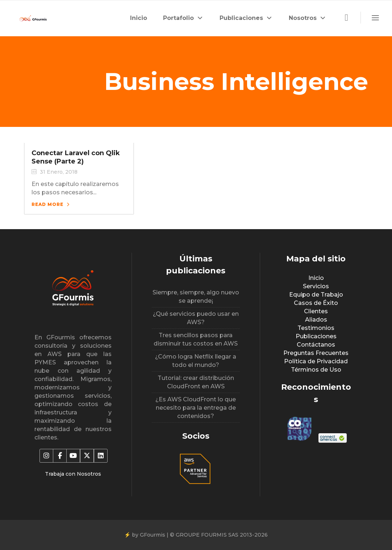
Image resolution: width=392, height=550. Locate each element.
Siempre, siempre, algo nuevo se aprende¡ (196, 297)
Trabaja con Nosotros (73, 474)
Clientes (316, 311)
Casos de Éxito (316, 303)
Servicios (316, 286)
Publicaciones (316, 336)
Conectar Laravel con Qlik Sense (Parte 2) (76, 157)
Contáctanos (316, 345)
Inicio (316, 278)
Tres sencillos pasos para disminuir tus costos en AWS (196, 339)
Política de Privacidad (316, 361)
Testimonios (316, 328)
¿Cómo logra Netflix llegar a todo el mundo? (196, 361)
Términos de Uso (316, 370)
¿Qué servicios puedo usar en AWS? (196, 318)
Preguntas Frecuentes (316, 353)
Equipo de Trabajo (316, 295)
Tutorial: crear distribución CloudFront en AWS (196, 382)
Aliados (316, 320)
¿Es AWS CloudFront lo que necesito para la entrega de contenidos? (196, 408)
